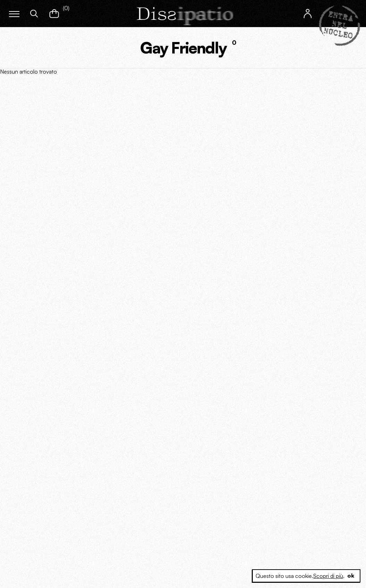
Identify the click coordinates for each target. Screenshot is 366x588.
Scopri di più (328, 576)
